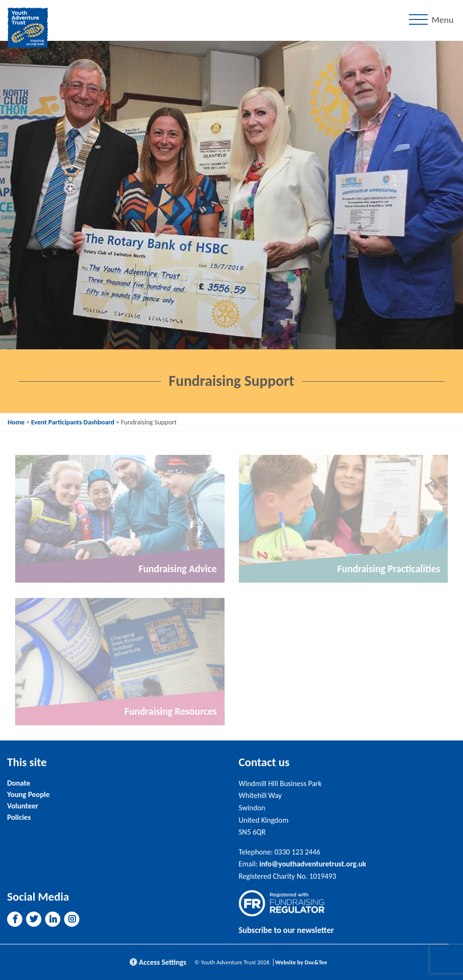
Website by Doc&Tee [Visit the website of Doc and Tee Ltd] (301, 962)
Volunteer (23, 806)
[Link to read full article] (120, 519)
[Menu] (433, 20)
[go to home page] (28, 27)
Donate (19, 783)
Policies (19, 817)
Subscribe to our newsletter (287, 930)
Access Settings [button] (158, 962)
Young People (28, 794)
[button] (15, 919)
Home (16, 422)
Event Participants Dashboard (72, 422)
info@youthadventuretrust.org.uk (313, 864)
